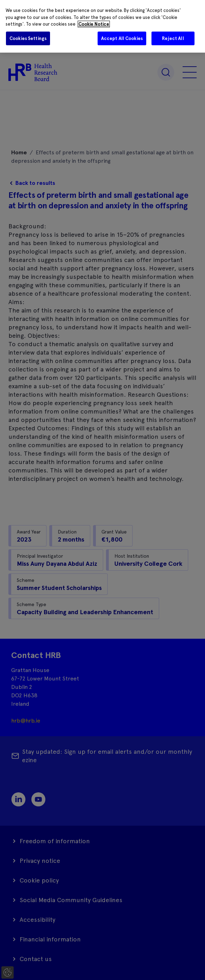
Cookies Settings (28, 38)
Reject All (173, 38)
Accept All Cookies (122, 38)
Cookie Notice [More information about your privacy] (94, 24)
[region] (102, 26)
